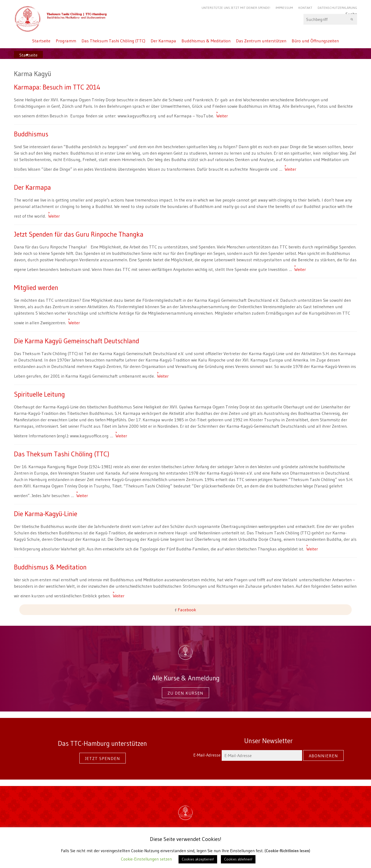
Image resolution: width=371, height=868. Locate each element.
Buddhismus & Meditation (206, 41)
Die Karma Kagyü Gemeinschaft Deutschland (77, 341)
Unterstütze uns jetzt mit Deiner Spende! (236, 8)
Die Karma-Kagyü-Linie (46, 514)
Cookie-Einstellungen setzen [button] (146, 859)
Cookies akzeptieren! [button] (198, 859)
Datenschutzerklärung (337, 8)
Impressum (284, 8)
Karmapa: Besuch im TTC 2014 (57, 87)
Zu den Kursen (186, 693)
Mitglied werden (36, 288)
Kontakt (305, 8)
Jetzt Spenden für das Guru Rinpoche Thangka (79, 234)
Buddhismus (31, 134)
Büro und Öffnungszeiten (315, 41)
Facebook (186, 610)
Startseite (41, 41)
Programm (66, 41)
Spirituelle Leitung (39, 394)
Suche (330, 19)
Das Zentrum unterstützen (261, 41)
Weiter (218, 113)
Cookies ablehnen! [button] (238, 859)
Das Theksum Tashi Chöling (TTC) (113, 41)
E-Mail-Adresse (248, 755)
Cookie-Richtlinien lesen (287, 851)
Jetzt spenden (103, 758)
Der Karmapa (163, 41)
